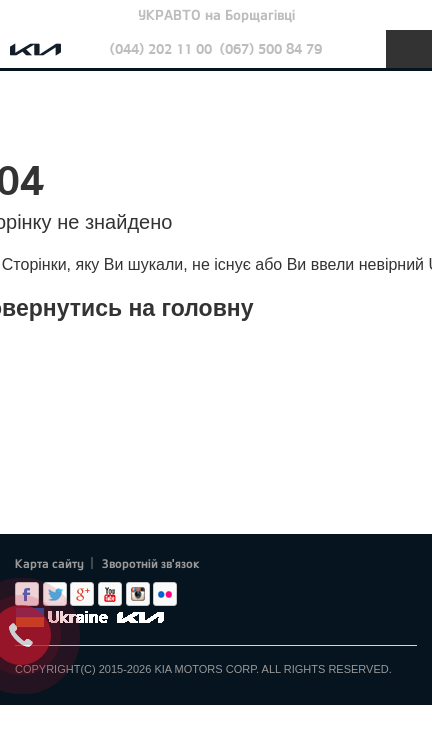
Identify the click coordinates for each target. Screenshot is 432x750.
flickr (165, 594)
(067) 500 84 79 (271, 48)
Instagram (138, 594)
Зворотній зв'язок (151, 563)
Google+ (82, 594)
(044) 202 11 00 (161, 48)
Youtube (110, 594)
